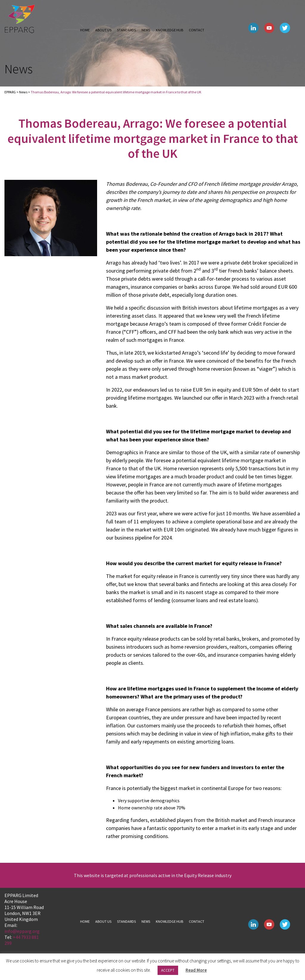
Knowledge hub (169, 30)
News (146, 30)
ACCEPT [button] (168, 970)
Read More (196, 970)
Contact (197, 30)
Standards (126, 30)
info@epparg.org (22, 931)
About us (103, 30)
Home (85, 30)
